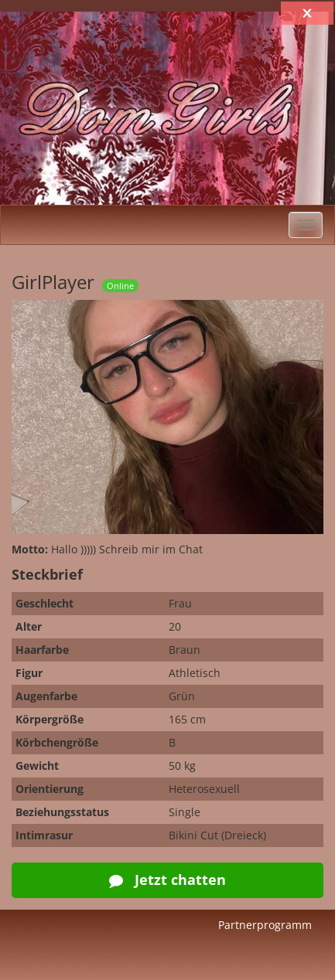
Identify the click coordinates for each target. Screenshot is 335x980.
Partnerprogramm (265, 925)
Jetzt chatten (167, 880)
